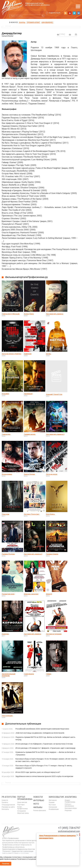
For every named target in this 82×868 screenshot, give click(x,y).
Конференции (54, 809)
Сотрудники (22, 811)
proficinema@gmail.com (69, 831)
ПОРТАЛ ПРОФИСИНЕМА (25, 798)
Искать (43, 16)
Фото (36, 804)
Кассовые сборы (71, 808)
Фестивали (53, 800)
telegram (74, 13)
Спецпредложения (8, 805)
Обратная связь (23, 813)
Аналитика (71, 797)
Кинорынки (53, 807)
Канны (22, 22)
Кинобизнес (47, 22)
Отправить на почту (76, 34)
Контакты (5, 809)
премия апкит (33, 22)
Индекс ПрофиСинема (70, 801)
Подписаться (55, 13)
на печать (70, 35)
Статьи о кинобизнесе (69, 805)
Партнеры (21, 805)
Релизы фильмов (40, 811)
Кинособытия (56, 797)
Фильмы (38, 807)
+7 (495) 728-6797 (69, 828)
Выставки (52, 805)
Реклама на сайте (8, 807)
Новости (5, 800)
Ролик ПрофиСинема (22, 808)
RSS (65, 13)
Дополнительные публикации (23, 724)
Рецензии (68, 811)
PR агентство (9, 797)
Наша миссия (22, 802)
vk (79, 13)
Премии (52, 803)
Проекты (5, 803)
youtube (70, 13)
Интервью (39, 800)
